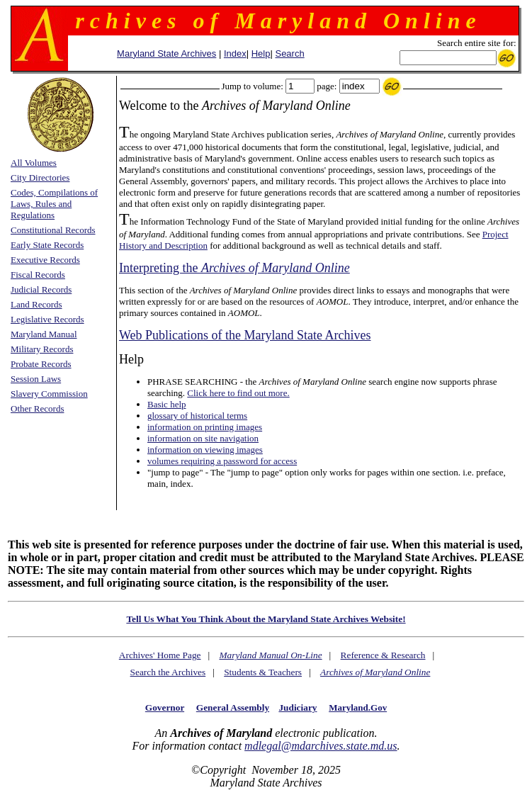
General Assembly (233, 707)
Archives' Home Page (160, 655)
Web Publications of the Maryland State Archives (245, 335)
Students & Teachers (263, 672)
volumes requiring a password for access (222, 461)
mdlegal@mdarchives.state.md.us (321, 746)
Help (261, 53)
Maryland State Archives (166, 53)
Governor (165, 707)
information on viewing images (205, 450)
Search (289, 53)
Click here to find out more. (238, 393)
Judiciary (298, 707)
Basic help (167, 404)
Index (235, 53)
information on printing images (205, 427)
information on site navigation (203, 438)
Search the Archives (168, 672)
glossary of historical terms (197, 416)
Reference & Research (383, 655)
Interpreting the (234, 268)
